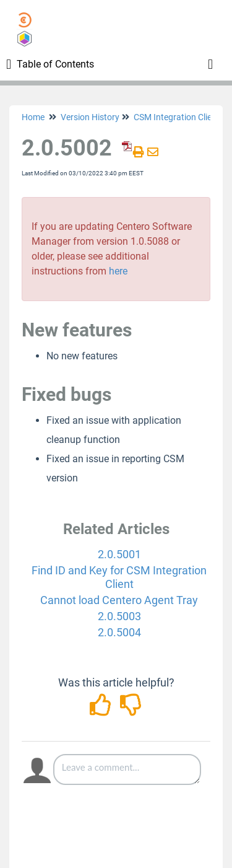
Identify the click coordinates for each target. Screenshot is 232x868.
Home (33, 117)
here (118, 271)
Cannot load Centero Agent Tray (119, 600)
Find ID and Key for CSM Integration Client (119, 577)
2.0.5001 (119, 554)
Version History (90, 117)
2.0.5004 (119, 632)
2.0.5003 (119, 616)
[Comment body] (127, 769)
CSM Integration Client (177, 117)
